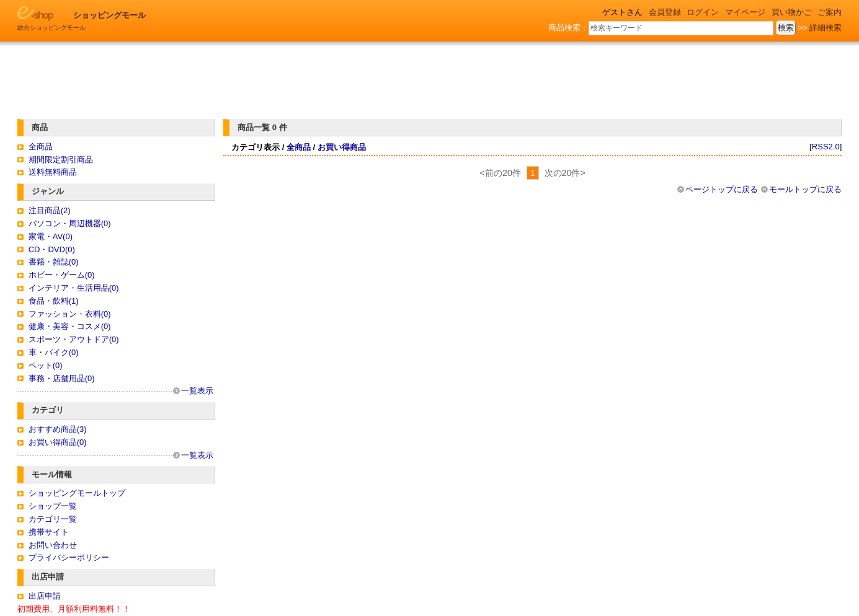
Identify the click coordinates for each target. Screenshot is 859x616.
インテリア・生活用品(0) (74, 288)
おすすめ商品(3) (58, 429)
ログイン (703, 12)
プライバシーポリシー (69, 557)
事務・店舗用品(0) (62, 378)
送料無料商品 (53, 172)
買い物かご (792, 12)
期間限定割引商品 (61, 160)
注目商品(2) (50, 210)
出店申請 (45, 596)
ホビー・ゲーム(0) (62, 275)
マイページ (745, 12)
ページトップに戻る (722, 189)
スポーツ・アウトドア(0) (74, 339)
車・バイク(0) (54, 352)
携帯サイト (49, 532)
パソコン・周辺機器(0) (70, 223)
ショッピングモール (109, 15)
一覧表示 (197, 391)
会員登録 (665, 12)
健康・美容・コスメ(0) (70, 326)
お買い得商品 (342, 147)
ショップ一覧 (53, 506)
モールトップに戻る (805, 189)
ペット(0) (46, 365)
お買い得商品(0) (58, 442)
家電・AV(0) (51, 236)
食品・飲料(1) (54, 301)
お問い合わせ (53, 545)
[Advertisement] (431, 76)
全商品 (41, 147)
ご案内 (830, 12)
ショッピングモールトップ (77, 493)
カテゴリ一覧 (53, 519)
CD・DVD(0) (52, 249)
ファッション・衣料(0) (70, 314)
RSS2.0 (826, 147)
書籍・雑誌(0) (54, 262)
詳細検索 (826, 28)
